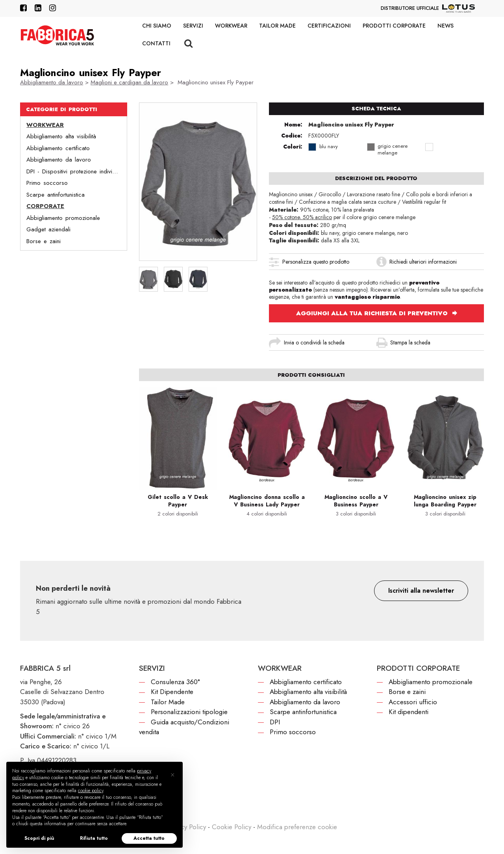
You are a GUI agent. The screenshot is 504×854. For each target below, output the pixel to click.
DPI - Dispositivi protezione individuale (76, 171)
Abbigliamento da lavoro (52, 82)
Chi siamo (157, 26)
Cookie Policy (232, 827)
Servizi (193, 26)
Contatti (156, 43)
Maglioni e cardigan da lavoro (129, 82)
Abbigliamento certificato (58, 148)
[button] (421, 591)
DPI (275, 722)
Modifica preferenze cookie (297, 827)
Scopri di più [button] (39, 838)
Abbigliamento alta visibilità (61, 136)
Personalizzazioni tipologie (189, 712)
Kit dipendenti (409, 712)
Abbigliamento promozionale (63, 218)
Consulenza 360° (175, 682)
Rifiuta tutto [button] (94, 838)
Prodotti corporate (394, 26)
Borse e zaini (44, 241)
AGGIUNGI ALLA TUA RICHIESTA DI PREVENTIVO (373, 313)
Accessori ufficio (413, 702)
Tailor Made (277, 26)
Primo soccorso (47, 183)
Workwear (231, 26)
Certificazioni (329, 26)
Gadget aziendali (48, 229)
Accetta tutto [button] (149, 838)
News (446, 26)
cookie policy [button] (91, 791)
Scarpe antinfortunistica (56, 195)
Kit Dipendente (172, 692)
